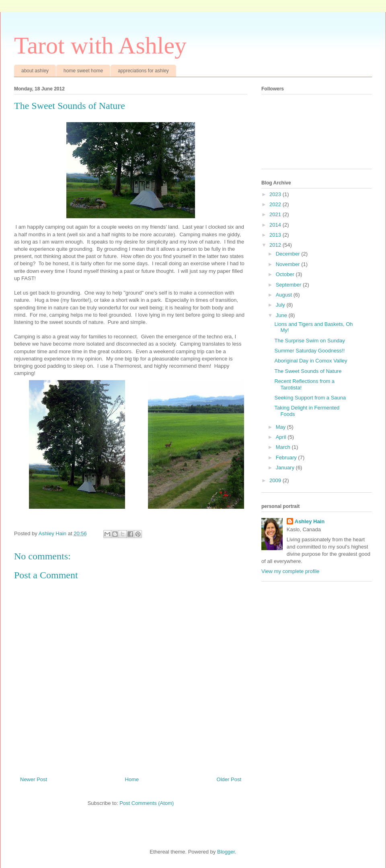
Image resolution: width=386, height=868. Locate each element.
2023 (276, 194)
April (282, 437)
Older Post (229, 779)
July (281, 305)
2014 (276, 225)
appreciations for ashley (143, 71)
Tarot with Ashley (100, 45)
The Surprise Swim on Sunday (310, 341)
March (284, 447)
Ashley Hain (310, 521)
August (285, 295)
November (289, 264)
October (286, 274)
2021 (276, 214)
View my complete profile (290, 571)
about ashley (35, 71)
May (281, 427)
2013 (276, 235)
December (289, 254)
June (282, 315)
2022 (276, 204)
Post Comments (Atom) (147, 803)
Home (132, 779)
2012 (276, 245)
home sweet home (83, 71)
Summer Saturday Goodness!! (309, 351)
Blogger (226, 852)
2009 (276, 480)
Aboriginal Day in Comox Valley (311, 361)
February (287, 458)
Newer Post (34, 779)
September (289, 285)
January (286, 468)
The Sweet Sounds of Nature (308, 371)
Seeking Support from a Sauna (310, 398)
